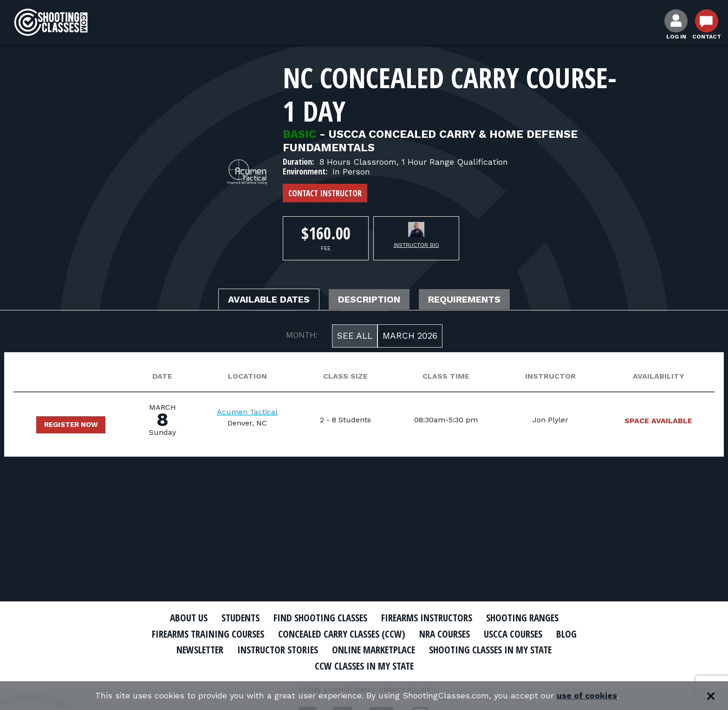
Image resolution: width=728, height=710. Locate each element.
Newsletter (197, 650)
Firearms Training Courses (207, 634)
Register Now (71, 425)
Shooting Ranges (524, 618)
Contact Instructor (325, 193)
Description (370, 300)
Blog (568, 634)
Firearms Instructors (427, 618)
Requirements (465, 300)
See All (355, 336)
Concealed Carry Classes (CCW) (342, 634)
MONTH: (302, 335)
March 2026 (410, 336)
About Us (186, 618)
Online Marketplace (374, 650)
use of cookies (587, 696)
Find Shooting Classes (320, 618)
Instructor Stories (277, 650)
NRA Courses (446, 634)
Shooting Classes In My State (493, 650)
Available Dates (269, 300)
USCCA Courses (515, 634)
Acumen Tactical (247, 412)
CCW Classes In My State (364, 666)
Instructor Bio (416, 245)
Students (239, 618)
